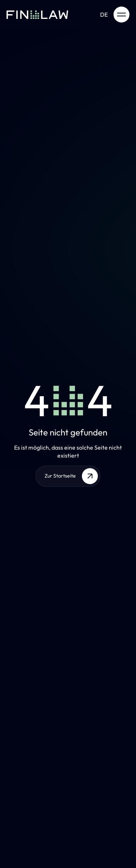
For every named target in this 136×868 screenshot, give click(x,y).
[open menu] (121, 15)
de (104, 15)
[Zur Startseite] (37, 15)
